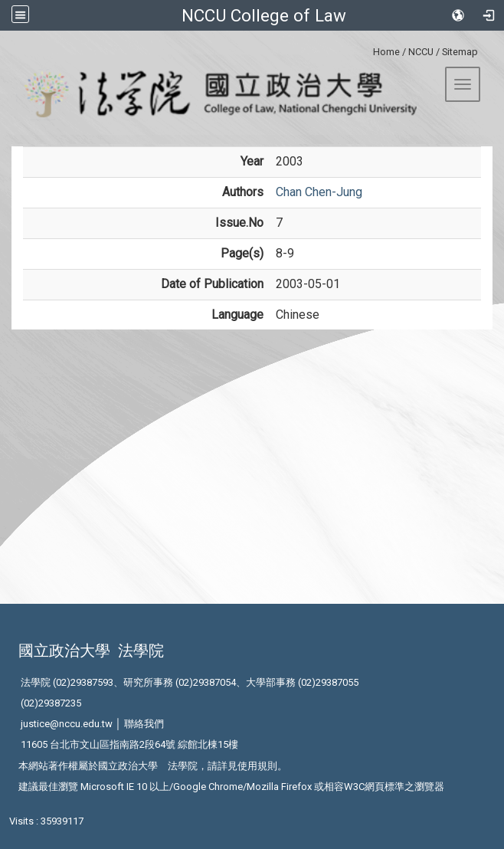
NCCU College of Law (264, 15)
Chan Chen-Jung (319, 192)
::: (367, 49)
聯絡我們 (144, 724)
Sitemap (460, 52)
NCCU (421, 52)
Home (386, 52)
